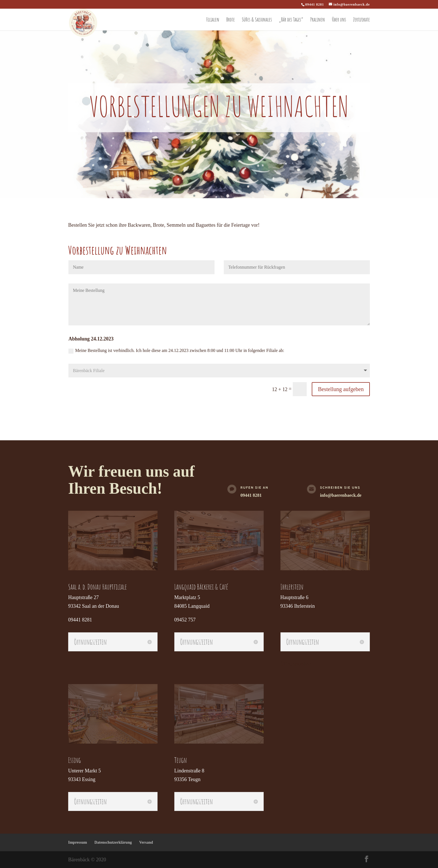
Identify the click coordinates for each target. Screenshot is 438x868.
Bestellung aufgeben (341, 389)
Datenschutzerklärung (113, 842)
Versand (146, 842)
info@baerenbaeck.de (341, 495)
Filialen (213, 19)
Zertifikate (361, 19)
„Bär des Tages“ (291, 19)
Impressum (78, 842)
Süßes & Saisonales (257, 19)
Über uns (339, 19)
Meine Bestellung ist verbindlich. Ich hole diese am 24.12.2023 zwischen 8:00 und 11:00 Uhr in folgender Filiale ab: (176, 351)
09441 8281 (251, 495)
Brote (230, 19)
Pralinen (318, 19)
